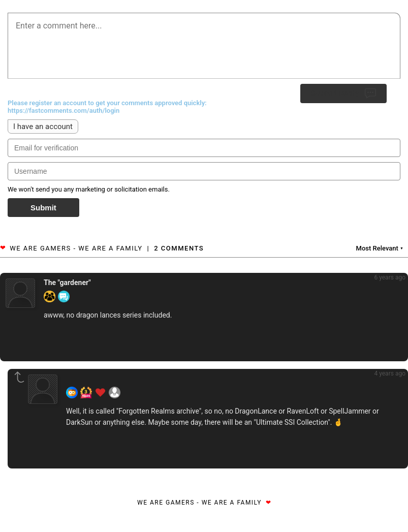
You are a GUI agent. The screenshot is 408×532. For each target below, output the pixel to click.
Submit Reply (343, 93)
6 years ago (390, 277)
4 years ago (390, 373)
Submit (43, 208)
